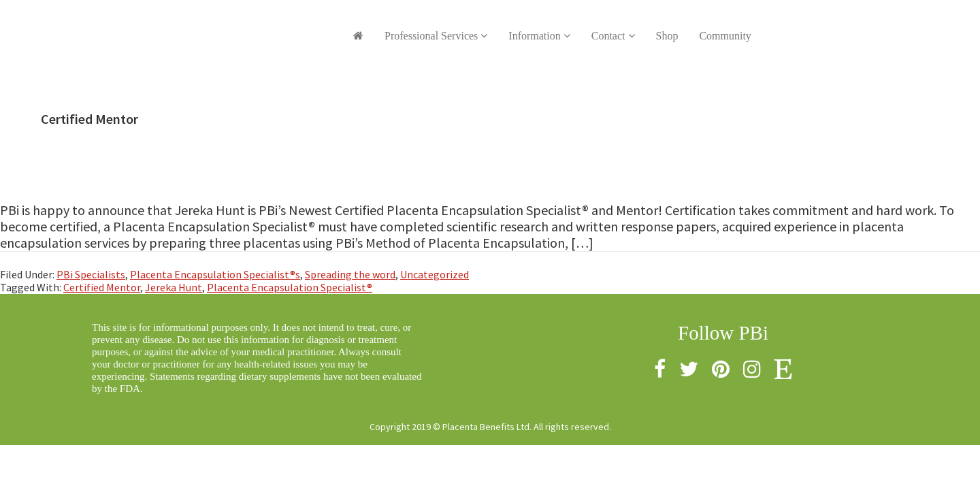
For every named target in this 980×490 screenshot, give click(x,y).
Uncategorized (435, 274)
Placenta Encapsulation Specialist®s (215, 274)
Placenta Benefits (201, 27)
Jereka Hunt (174, 287)
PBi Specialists (91, 274)
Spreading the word (350, 274)
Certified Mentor (102, 287)
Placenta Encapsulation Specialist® (290, 287)
